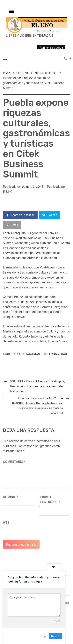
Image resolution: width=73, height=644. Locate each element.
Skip (43, 636)
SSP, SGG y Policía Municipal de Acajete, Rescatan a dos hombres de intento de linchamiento (37, 386)
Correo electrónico (48, 502)
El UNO (8, 192)
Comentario (14, 462)
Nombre (10, 497)
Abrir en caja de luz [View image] (51, 48)
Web (6, 523)
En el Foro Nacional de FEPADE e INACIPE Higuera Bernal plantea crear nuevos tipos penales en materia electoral (37, 406)
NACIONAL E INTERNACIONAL (47, 354)
